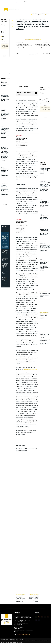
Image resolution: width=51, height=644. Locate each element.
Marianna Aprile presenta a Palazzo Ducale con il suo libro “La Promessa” (45, 203)
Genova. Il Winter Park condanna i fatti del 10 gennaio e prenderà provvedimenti (5, 172)
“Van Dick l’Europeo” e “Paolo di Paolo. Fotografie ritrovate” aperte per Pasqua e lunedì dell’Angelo (45, 232)
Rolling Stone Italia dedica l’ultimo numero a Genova (44, 217)
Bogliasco (21, 20)
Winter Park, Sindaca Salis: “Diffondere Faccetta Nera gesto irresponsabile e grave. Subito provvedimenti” (5, 190)
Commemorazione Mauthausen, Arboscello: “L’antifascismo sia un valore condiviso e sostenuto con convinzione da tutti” (45, 339)
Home (17, 20)
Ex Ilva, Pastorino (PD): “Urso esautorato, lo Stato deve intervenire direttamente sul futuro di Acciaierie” (5, 237)
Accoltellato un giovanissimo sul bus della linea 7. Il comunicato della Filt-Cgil (5, 98)
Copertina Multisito (44, 312)
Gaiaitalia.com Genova (24, 86)
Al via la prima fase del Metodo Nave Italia (5, 84)
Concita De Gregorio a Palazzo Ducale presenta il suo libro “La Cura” (45, 170)
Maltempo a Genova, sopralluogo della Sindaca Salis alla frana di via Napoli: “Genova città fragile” (5, 114)
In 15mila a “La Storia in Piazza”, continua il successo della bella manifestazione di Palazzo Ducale (45, 248)
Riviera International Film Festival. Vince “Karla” (21, 139)
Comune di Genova (4, 109)
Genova (2, 81)
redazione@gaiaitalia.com (24, 634)
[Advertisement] (26, 5)
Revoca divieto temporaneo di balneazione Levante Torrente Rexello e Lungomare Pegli (24, 46)
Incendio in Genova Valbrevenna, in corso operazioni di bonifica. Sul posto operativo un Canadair (43, 46)
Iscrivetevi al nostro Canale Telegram (33, 40)
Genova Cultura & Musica (44, 292)
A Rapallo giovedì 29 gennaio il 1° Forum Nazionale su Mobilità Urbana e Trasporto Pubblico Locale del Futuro (5, 133)
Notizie (41, 200)
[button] (38, 15)
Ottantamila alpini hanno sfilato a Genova (21, 222)
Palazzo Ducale (42, 167)
